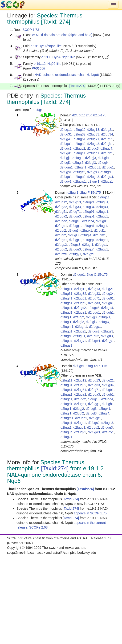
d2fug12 (79, 130)
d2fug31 (66, 134)
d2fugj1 (65, 158)
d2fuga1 (66, 144)
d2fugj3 (90, 158)
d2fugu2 (79, 177)
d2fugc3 (93, 148)
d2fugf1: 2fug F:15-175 (84, 193)
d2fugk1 (104, 158)
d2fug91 (107, 139)
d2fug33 (93, 134)
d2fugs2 (79, 172)
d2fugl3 (90, 163)
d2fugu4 (107, 177)
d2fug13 (93, 130)
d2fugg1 (93, 153)
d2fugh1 (107, 153)
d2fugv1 (66, 181)
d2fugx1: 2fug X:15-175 (90, 366)
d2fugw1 (80, 181)
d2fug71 (93, 139)
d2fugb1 (107, 144)
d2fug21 (107, 130)
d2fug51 (79, 139)
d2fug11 (66, 130)
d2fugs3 (93, 172)
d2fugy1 (94, 181)
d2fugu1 (66, 177)
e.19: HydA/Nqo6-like (46, 46)
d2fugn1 (80, 167)
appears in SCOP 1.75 (90, 513)
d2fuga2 (79, 144)
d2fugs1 (66, 172)
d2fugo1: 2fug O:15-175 (90, 275)
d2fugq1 (108, 167)
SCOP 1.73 (31, 30)
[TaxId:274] (78, 86)
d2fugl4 (103, 163)
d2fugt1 (106, 172)
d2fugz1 (107, 181)
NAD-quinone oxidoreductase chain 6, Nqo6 (67, 75)
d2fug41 (66, 139)
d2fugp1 (94, 167)
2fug (38, 110)
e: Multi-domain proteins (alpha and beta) (62, 35)
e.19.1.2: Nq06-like (48, 64)
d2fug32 (79, 134)
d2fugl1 (65, 163)
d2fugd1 (66, 153)
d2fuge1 (79, 153)
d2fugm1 (66, 167)
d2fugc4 (106, 148)
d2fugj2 (78, 158)
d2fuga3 (93, 144)
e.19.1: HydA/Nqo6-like (58, 57)
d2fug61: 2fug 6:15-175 (89, 115)
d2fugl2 (78, 163)
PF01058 (39, 68)
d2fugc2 (79, 148)
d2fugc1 (66, 148)
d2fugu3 (93, 177)
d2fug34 (107, 134)
